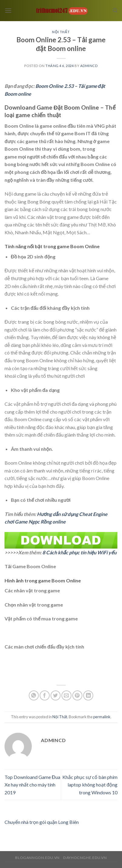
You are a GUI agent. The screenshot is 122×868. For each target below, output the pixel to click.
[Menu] (8, 10)
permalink (102, 717)
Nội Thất (61, 32)
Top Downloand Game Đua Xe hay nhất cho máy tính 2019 (32, 785)
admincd (89, 66)
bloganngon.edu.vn (37, 858)
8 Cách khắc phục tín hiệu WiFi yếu (79, 552)
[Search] (115, 11)
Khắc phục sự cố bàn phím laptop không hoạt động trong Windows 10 (90, 785)
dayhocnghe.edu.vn (85, 858)
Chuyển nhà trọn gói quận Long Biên (42, 822)
